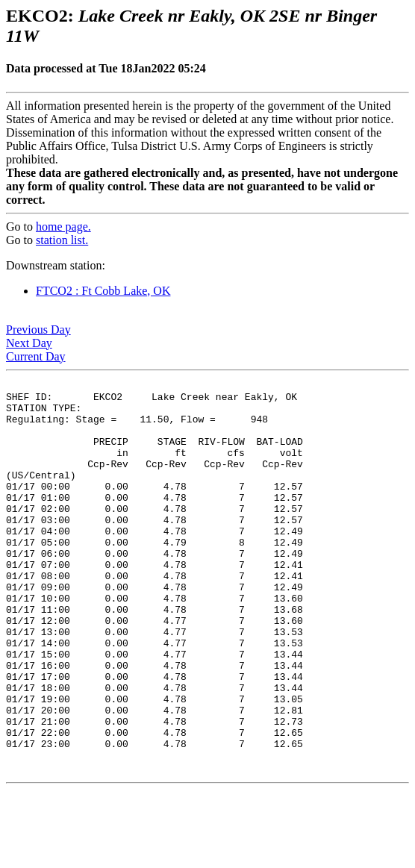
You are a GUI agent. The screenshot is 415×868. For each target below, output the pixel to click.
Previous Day (38, 330)
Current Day (36, 356)
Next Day (29, 343)
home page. (63, 227)
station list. (62, 240)
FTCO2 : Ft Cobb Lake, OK (103, 291)
